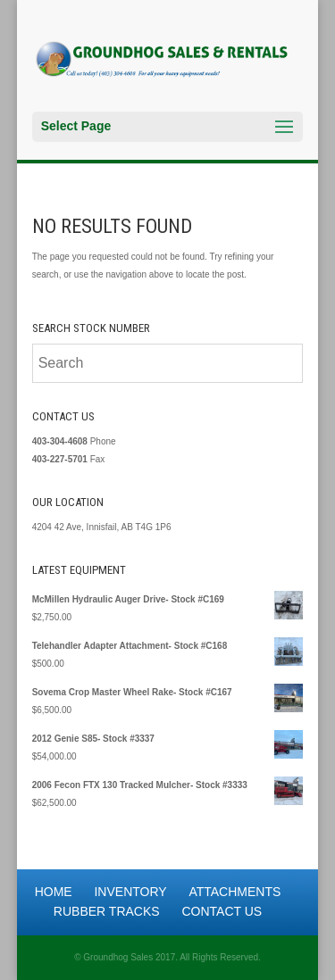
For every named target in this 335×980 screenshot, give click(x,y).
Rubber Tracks (107, 911)
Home (54, 892)
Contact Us (222, 911)
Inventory (130, 892)
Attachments (234, 892)
